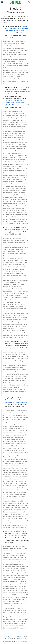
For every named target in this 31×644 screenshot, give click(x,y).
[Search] (29, 2)
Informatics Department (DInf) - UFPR (11, 637)
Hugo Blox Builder (13, 642)
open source (26, 642)
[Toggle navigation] (2, 2)
